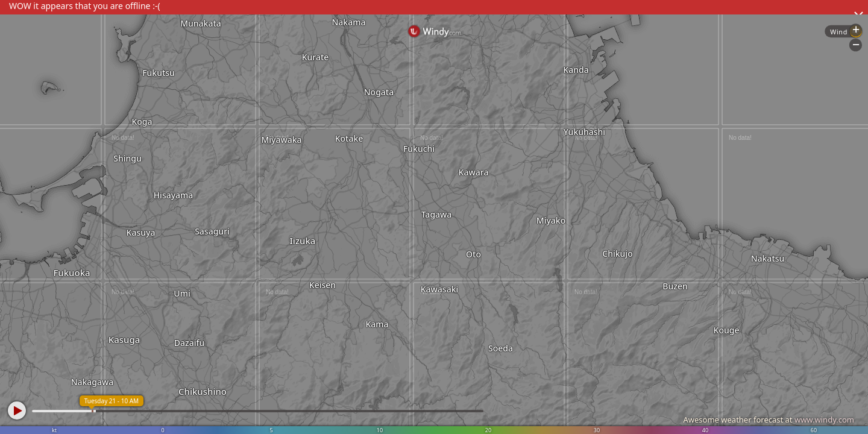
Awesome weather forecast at (769, 420)
